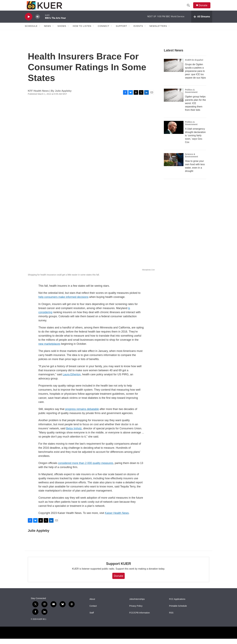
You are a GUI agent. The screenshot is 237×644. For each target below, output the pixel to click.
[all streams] (202, 22)
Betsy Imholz (74, 434)
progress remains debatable (82, 414)
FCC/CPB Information (139, 618)
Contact (93, 611)
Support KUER (118, 569)
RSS (171, 618)
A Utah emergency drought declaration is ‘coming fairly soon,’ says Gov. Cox (195, 141)
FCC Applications (177, 604)
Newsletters (158, 31)
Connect (104, 31)
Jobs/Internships (137, 604)
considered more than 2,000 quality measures (86, 468)
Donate (205, 8)
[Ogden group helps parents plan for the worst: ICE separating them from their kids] (174, 100)
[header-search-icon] (189, 8)
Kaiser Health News (117, 518)
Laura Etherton (72, 380)
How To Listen (82, 31)
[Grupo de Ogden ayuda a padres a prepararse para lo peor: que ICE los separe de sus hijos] (174, 71)
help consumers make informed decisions (63, 302)
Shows (62, 31)
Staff (92, 618)
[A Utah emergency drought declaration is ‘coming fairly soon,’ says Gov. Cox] (174, 133)
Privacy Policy (136, 611)
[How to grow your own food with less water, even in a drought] (174, 165)
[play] (29, 22)
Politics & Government (191, 96)
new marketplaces (49, 349)
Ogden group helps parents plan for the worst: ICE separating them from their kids (195, 109)
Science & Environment (192, 161)
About (92, 604)
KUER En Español (194, 65)
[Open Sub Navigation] (40, 31)
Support (121, 31)
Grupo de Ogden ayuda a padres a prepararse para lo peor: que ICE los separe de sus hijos (195, 76)
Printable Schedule (178, 611)
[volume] (38, 22)
